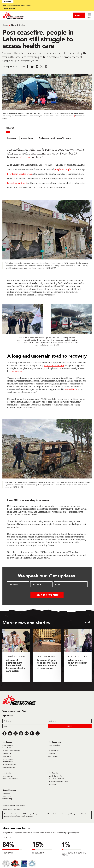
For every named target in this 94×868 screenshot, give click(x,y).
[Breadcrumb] (47, 25)
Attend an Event (54, 751)
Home (5, 25)
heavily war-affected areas (19, 174)
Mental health (27, 138)
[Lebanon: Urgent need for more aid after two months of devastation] (47, 655)
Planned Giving (7, 762)
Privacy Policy (7, 796)
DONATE (79, 16)
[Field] (24, 721)
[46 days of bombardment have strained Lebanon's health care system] (16, 655)
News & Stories (18, 25)
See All (88, 622)
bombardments (17, 371)
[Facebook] (5, 733)
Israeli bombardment (17, 183)
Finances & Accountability (11, 751)
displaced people (63, 169)
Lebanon (12, 138)
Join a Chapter (53, 756)
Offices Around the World (11, 779)
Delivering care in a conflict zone (55, 138)
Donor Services (7, 745)
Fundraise (52, 748)
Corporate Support (9, 767)
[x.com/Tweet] (16, 733)
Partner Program (8, 759)
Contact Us (6, 793)
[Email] (71, 584)
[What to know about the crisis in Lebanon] (78, 655)
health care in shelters (54, 366)
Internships (52, 784)
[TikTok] (38, 733)
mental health (72, 389)
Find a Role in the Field (56, 779)
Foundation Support (9, 764)
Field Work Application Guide (58, 781)
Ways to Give (7, 753)
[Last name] (41, 584)
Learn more (8, 8)
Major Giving (7, 756)
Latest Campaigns (54, 745)
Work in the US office (55, 776)
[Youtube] (27, 733)
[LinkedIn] (32, 733)
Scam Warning (7, 798)
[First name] (18, 584)
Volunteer (52, 753)
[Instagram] (21, 733)
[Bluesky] (10, 733)
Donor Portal (7, 748)
